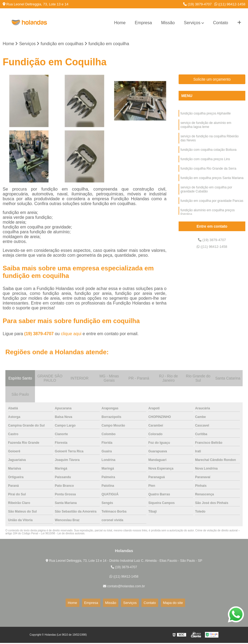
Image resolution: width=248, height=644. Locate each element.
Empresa (143, 23)
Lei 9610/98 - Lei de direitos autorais (63, 535)
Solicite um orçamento (212, 81)
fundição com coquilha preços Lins (205, 166)
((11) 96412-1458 (230, 4)
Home (120, 23)
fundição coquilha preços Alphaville (206, 115)
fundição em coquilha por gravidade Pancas (212, 212)
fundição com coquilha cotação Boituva (208, 156)
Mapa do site (162, 604)
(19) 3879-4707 (197, 4)
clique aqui (71, 335)
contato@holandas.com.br (124, 587)
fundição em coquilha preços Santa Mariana (212, 186)
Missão (168, 23)
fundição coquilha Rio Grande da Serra (208, 176)
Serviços (192, 23)
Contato (221, 23)
